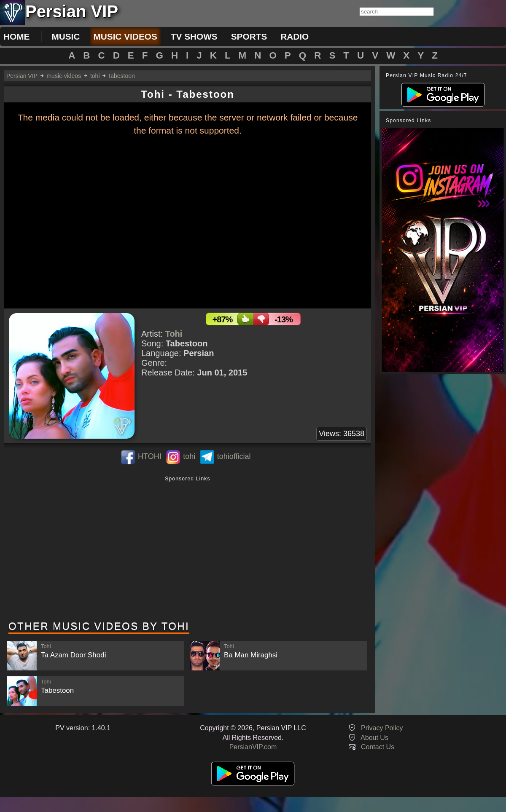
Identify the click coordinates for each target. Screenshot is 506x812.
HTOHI (150, 456)
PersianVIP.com (253, 747)
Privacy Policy (382, 728)
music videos (125, 36)
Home (16, 36)
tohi (95, 76)
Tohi (174, 334)
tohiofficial (234, 456)
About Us (374, 738)
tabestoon (122, 76)
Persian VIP (22, 76)
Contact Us (378, 747)
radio (295, 36)
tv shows (194, 36)
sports (249, 36)
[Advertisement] (188, 549)
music (66, 36)
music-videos (64, 76)
